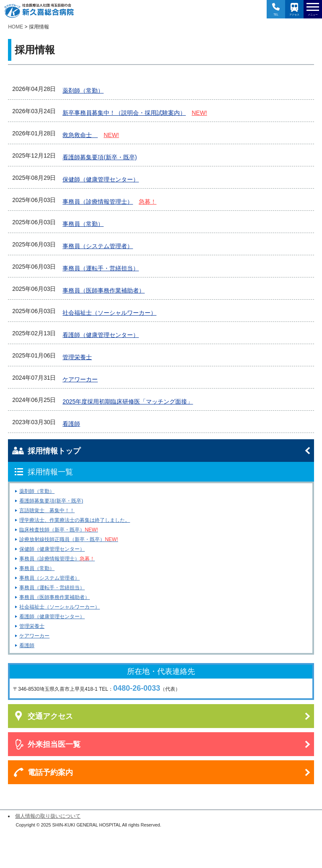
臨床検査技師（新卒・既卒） (58, 530)
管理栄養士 (32, 626)
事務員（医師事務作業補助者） (55, 597)
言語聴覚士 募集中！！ (47, 510)
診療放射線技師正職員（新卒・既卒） (69, 539)
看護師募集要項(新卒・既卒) (51, 501)
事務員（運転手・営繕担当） (52, 588)
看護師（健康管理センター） (52, 617)
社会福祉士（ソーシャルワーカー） (60, 607)
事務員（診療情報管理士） (57, 559)
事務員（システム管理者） (49, 578)
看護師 (27, 645)
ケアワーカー (34, 636)
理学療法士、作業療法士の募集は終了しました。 (75, 520)
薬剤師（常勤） (37, 491)
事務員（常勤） (37, 568)
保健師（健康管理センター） (52, 549)
